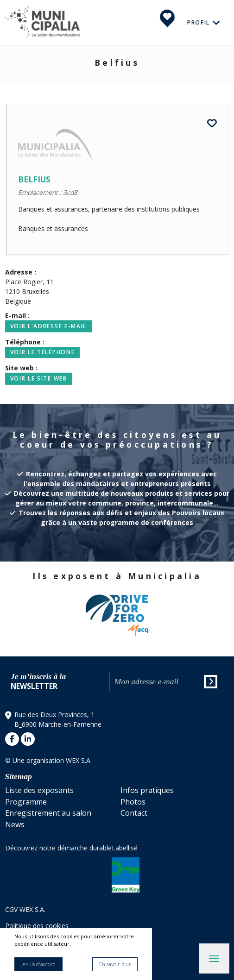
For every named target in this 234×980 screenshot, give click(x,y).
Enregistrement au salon (48, 813)
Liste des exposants (39, 790)
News (15, 824)
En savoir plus (115, 964)
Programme (26, 802)
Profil (200, 22)
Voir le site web (39, 378)
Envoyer (211, 683)
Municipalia (42, 22)
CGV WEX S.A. (25, 909)
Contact (134, 813)
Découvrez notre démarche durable (58, 848)
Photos (133, 802)
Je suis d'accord (38, 964)
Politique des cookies (37, 926)
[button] (218, 614)
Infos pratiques (147, 790)
